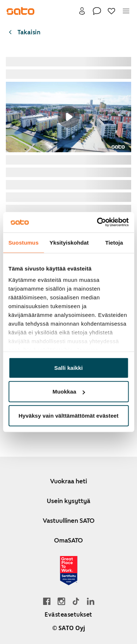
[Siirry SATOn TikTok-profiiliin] (76, 601)
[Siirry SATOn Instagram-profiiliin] (61, 601)
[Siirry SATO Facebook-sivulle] (47, 601)
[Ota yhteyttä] (97, 11)
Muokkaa (69, 392)
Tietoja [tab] (114, 242)
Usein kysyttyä (68, 501)
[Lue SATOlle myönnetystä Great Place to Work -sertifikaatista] (69, 571)
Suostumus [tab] (24, 242)
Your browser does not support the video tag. (68, 117)
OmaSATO (68, 540)
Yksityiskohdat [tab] (69, 242)
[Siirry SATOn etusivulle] (20, 11)
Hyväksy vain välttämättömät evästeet (69, 415)
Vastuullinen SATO (69, 521)
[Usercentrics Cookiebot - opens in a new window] (98, 222)
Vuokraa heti (68, 481)
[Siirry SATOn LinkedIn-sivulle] (91, 601)
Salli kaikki (69, 367)
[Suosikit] (111, 11)
